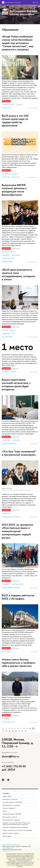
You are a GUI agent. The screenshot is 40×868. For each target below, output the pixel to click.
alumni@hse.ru (10, 756)
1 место (17, 347)
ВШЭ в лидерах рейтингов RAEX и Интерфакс (18, 597)
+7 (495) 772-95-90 (14, 766)
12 (3, 731)
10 (30, 728)
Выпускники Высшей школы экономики (24, 12)
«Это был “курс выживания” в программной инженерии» (19, 453)
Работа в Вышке (7, 836)
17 (19, 731)
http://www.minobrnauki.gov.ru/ (12, 845)
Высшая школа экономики (13, 2)
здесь (14, 858)
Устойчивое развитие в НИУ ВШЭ (12, 802)
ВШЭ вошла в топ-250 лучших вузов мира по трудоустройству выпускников (15, 121)
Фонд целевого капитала (10, 817)
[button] (3, 473)
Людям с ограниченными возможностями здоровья (17, 830)
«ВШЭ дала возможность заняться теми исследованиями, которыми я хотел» (18, 274)
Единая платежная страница (11, 833)
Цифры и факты (7, 796)
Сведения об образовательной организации (15, 827)
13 (6, 731)
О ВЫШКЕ (6, 793)
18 (22, 731)
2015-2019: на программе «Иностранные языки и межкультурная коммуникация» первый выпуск (17, 531)
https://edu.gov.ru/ (8, 848)
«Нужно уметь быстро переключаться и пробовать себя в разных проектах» (19, 663)
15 (13, 731)
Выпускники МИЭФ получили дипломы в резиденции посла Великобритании (14, 190)
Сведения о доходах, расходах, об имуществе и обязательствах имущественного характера (17, 824)
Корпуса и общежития (9, 808)
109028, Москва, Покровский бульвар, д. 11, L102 (18, 743)
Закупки (5, 811)
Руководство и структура (10, 799)
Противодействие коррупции (11, 820)
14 (9, 731)
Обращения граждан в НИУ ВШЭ (12, 814)
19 (25, 731)
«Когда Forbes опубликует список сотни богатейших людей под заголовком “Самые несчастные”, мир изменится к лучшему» (18, 43)
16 (16, 731)
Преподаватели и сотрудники (11, 805)
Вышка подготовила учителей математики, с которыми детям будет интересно (16, 384)
